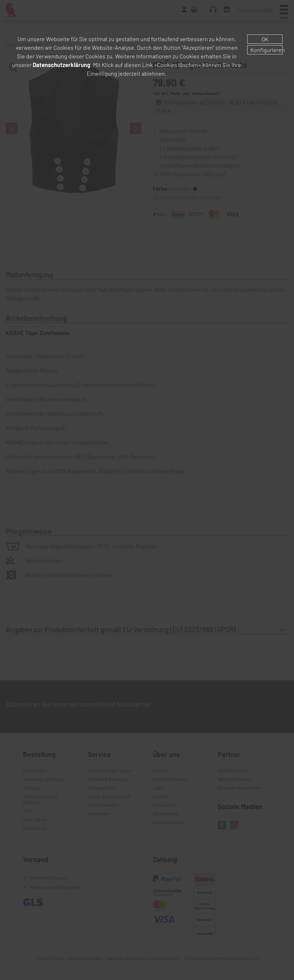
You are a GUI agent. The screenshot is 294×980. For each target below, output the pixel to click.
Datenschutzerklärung (61, 65)
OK (265, 39)
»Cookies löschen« (178, 65)
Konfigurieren (266, 50)
